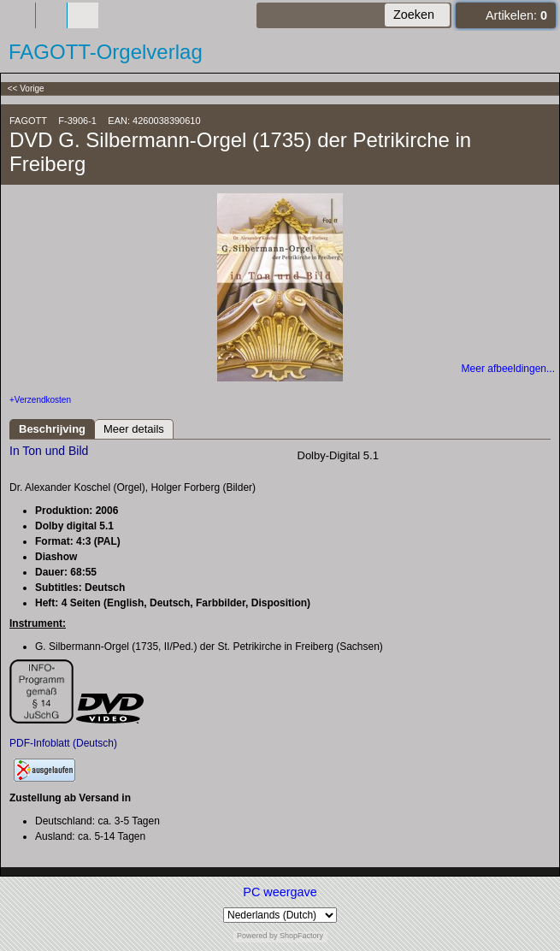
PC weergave (280, 892)
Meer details (134, 429)
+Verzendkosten (40, 400)
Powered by (257, 936)
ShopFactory (301, 936)
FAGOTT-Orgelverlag (106, 52)
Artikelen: (516, 15)
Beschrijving (52, 429)
